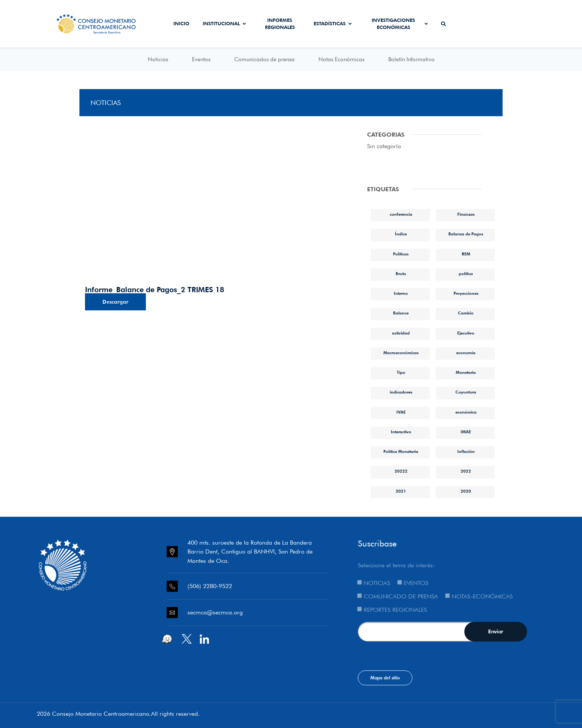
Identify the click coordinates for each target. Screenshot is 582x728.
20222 (401, 471)
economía (466, 353)
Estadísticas (333, 23)
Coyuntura (466, 392)
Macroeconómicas (401, 353)
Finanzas (466, 214)
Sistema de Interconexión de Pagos (516, 24)
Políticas (401, 254)
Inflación (466, 451)
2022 (466, 471)
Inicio (181, 23)
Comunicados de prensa (264, 59)
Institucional (224, 23)
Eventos (201, 59)
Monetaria (466, 372)
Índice (401, 234)
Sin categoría (384, 146)
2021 (401, 491)
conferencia (401, 214)
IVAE (401, 412)
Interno (401, 293)
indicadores (401, 392)
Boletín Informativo (411, 59)
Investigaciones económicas (400, 24)
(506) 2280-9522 (210, 586)
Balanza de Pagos (466, 234)
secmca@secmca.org (215, 612)
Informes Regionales (280, 24)
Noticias (158, 59)
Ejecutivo (466, 333)
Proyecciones (466, 293)
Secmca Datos (473, 24)
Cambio (466, 313)
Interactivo (401, 432)
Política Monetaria (401, 451)
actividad (401, 333)
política (466, 274)
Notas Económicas (341, 59)
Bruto (401, 274)
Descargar (115, 302)
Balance (401, 313)
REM (466, 254)
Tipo (401, 372)
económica (466, 412)
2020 (466, 491)
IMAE (466, 432)
